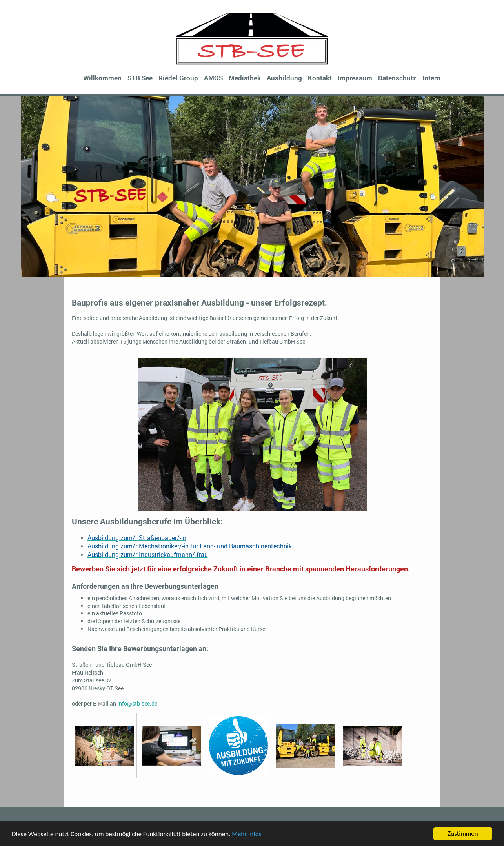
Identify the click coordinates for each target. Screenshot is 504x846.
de (154, 703)
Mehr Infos (247, 834)
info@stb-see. (134, 703)
